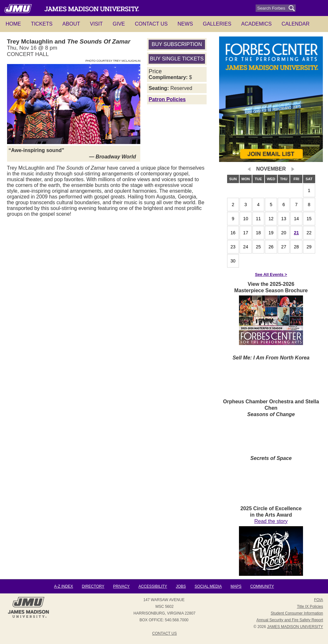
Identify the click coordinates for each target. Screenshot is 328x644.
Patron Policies (167, 99)
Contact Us (151, 24)
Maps (236, 586)
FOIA (318, 600)
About (71, 24)
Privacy (121, 586)
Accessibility (153, 586)
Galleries (217, 24)
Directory (93, 586)
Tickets (42, 24)
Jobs (181, 586)
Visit (96, 24)
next (293, 169)
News (185, 24)
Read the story (271, 521)
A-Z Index (64, 586)
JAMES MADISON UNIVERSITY (295, 627)
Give (119, 24)
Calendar (295, 24)
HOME (13, 24)
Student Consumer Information (297, 613)
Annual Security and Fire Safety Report (290, 620)
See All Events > (271, 274)
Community (262, 586)
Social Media (208, 586)
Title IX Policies (310, 607)
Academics (256, 24)
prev (249, 169)
